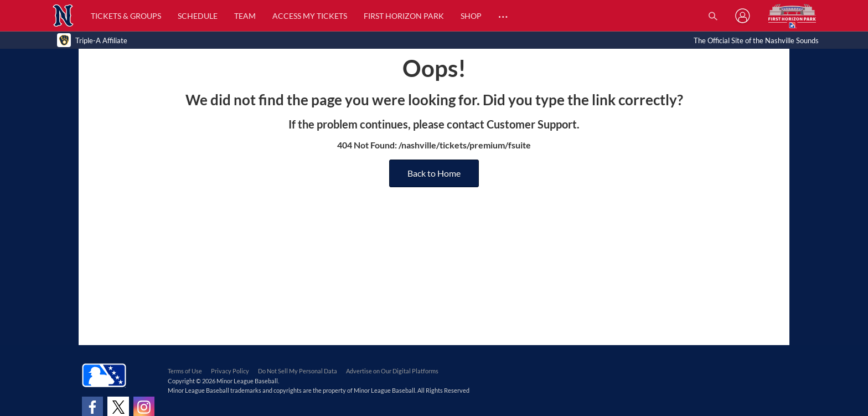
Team (245, 16)
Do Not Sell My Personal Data (298, 371)
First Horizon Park (404, 16)
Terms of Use (185, 371)
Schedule (198, 16)
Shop (471, 16)
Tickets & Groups (126, 16)
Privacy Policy (230, 371)
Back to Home (434, 173)
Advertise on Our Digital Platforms (392, 371)
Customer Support (532, 124)
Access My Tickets (310, 16)
